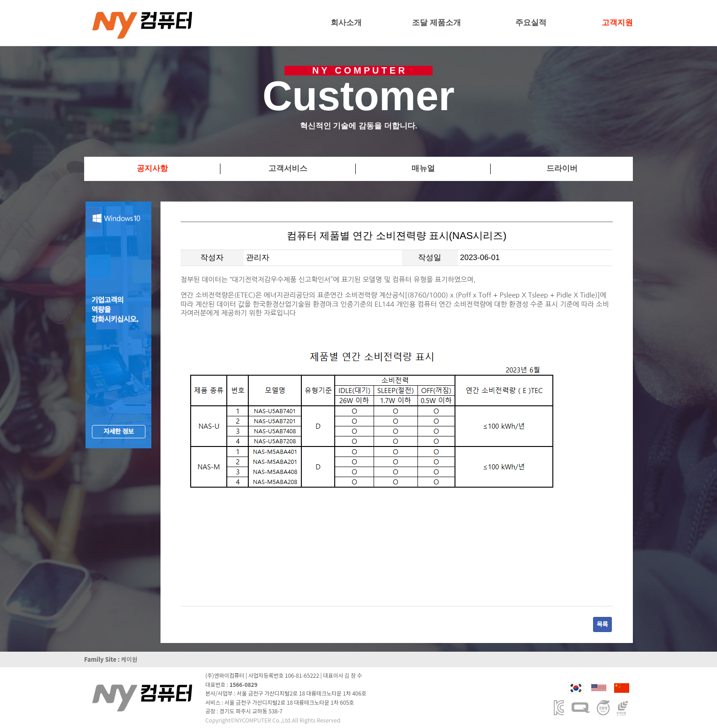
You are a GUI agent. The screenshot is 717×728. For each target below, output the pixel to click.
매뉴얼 (423, 168)
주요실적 (531, 23)
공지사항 (152, 168)
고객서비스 (288, 168)
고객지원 (617, 23)
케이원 (129, 659)
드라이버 (562, 168)
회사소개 (346, 23)
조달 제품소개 (436, 23)
